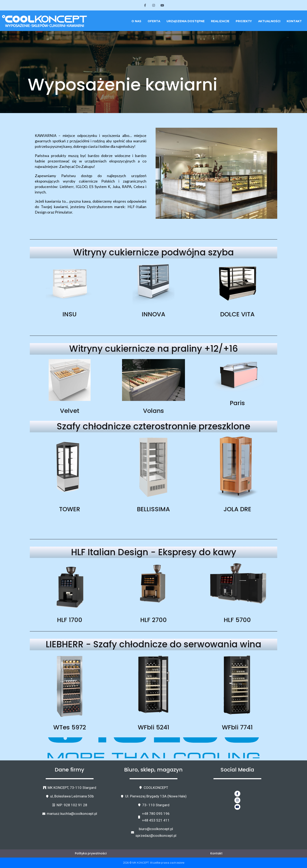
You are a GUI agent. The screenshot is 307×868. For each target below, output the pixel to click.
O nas (136, 21)
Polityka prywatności (91, 853)
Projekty (244, 21)
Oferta (154, 21)
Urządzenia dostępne (186, 21)
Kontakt (294, 21)
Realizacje (220, 21)
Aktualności (269, 21)
